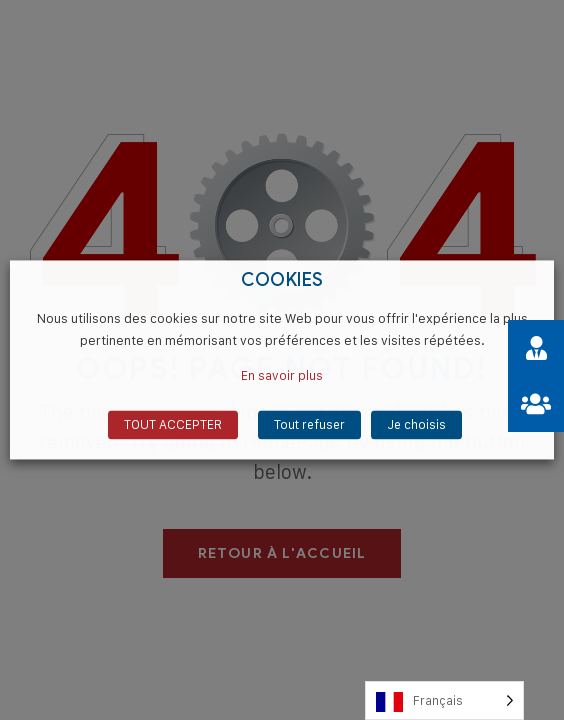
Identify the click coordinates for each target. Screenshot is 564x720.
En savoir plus (282, 376)
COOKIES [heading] (282, 280)
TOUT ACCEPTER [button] (173, 425)
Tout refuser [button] (309, 425)
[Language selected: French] (444, 700)
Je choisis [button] (416, 425)
